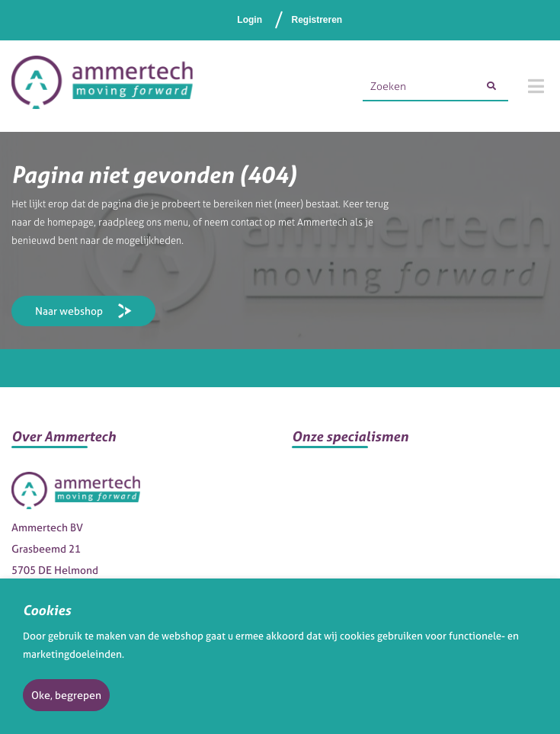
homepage (70, 222)
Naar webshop (69, 311)
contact (246, 222)
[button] (140, 442)
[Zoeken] (491, 86)
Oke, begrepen (66, 695)
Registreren (317, 20)
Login (250, 20)
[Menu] (536, 86)
